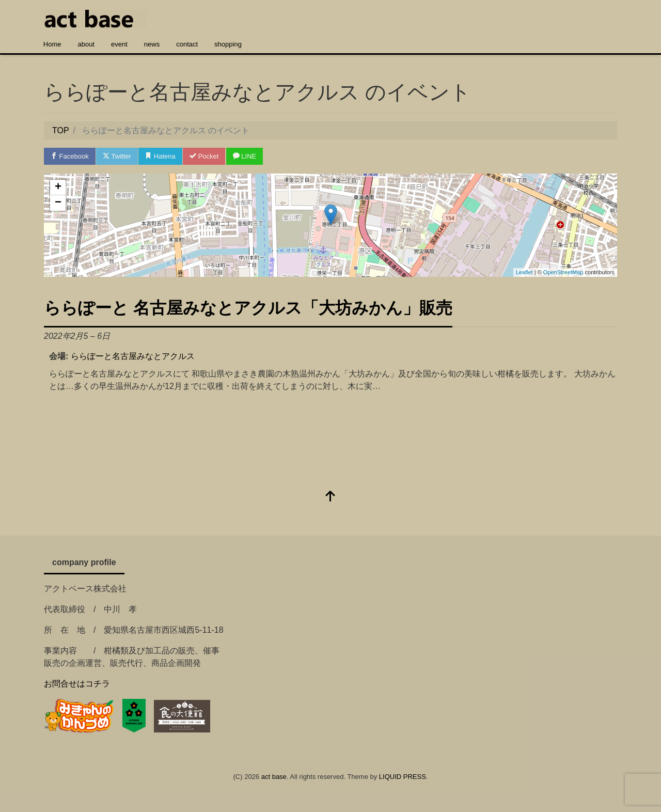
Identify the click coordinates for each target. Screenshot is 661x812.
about (86, 44)
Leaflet (524, 272)
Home (52, 44)
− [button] (58, 203)
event (119, 44)
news (152, 44)
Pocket (204, 156)
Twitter (117, 156)
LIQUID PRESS (403, 777)
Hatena (160, 156)
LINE (245, 156)
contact (187, 44)
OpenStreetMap (563, 272)
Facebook (70, 156)
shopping (228, 44)
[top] (330, 497)
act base (274, 777)
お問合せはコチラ (77, 684)
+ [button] (58, 188)
